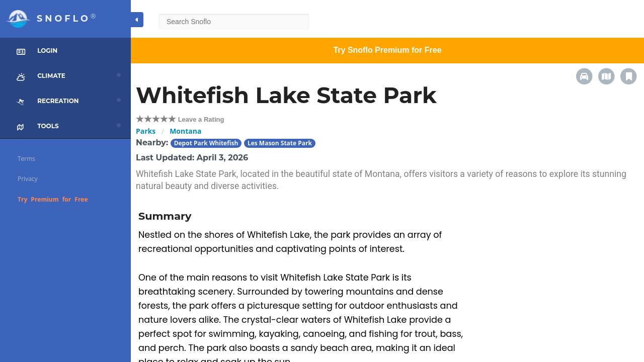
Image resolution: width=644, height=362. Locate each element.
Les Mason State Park (280, 143)
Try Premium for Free (53, 199)
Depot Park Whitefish (206, 143)
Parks (146, 131)
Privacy (28, 179)
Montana (185, 131)
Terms (26, 159)
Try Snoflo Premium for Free (387, 50)
